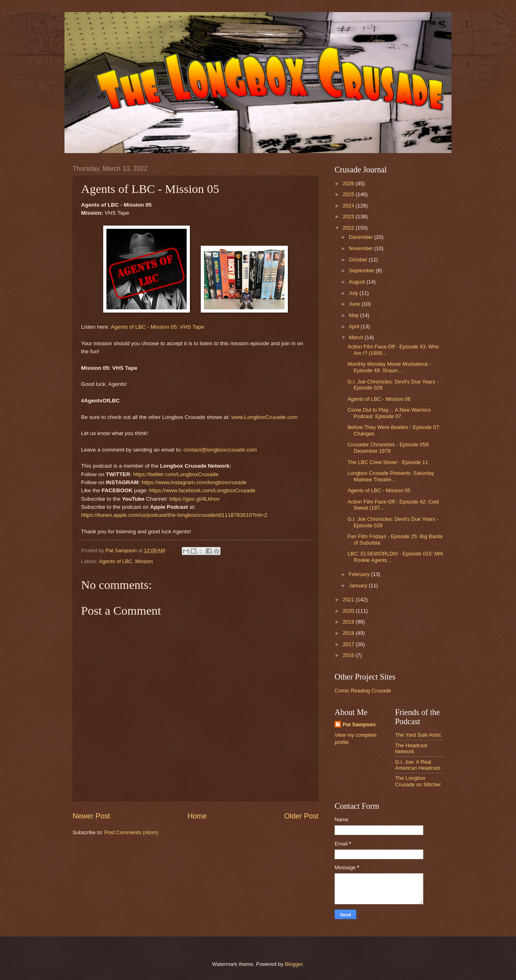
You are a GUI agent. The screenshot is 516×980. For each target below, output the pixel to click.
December (361, 237)
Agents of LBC (115, 561)
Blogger (294, 964)
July (354, 293)
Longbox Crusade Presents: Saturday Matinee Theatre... (391, 476)
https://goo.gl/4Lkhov (195, 499)
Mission (144, 561)
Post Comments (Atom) (131, 832)
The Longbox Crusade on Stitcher (418, 781)
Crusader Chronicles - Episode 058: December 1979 (389, 448)
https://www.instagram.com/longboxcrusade (194, 482)
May (354, 315)
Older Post (301, 816)
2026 (349, 183)
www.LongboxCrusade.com (265, 417)
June (355, 304)
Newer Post (91, 816)
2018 (349, 633)
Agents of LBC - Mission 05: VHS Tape (158, 327)
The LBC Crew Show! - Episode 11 (388, 462)
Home (197, 816)
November (361, 248)
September (362, 270)
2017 (349, 644)
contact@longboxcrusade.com (220, 450)
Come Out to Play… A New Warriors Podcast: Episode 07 (389, 413)
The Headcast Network (411, 748)
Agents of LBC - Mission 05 (379, 490)
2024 (349, 206)
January (359, 585)
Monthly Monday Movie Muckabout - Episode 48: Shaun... (389, 367)
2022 (349, 228)
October (359, 260)
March (357, 337)
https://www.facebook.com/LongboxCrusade (202, 490)
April (355, 326)
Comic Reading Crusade (363, 691)
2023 (349, 217)
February (360, 574)
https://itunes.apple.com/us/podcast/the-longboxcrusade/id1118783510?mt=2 (174, 515)
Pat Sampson (359, 724)
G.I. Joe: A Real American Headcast (418, 765)
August (358, 282)
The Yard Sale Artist (418, 735)
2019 (349, 622)
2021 (349, 600)
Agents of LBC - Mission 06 (379, 399)
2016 (349, 655)
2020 (349, 611)
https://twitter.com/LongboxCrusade (176, 474)
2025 (349, 194)
